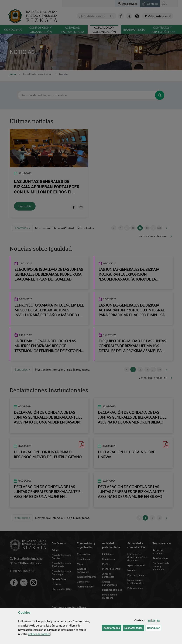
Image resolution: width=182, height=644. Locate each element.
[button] (149, 621)
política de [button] (39, 634)
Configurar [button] (154, 628)
